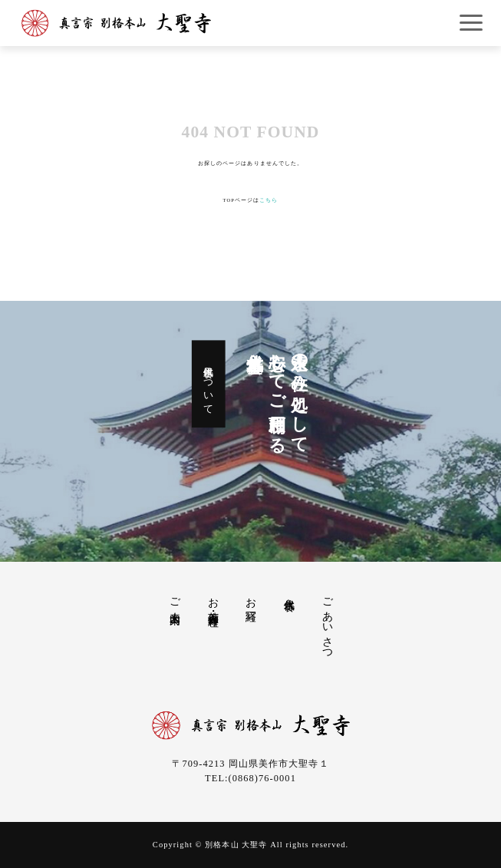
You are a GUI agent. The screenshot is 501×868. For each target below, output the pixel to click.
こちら (269, 200)
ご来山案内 (175, 598)
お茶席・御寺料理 (213, 600)
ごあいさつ (328, 623)
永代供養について (208, 384)
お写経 (251, 597)
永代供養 (289, 592)
